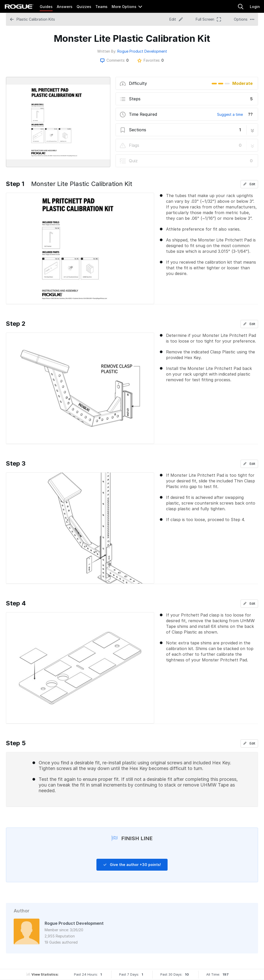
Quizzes (84, 7)
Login (255, 7)
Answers (65, 7)
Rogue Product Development (142, 51)
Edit (249, 184)
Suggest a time (230, 114)
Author (22, 911)
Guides (46, 7)
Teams (101, 7)
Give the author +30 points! (132, 865)
